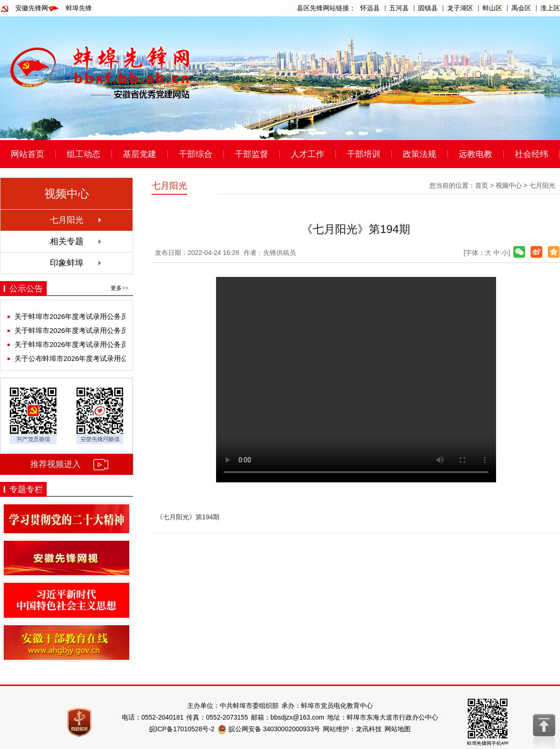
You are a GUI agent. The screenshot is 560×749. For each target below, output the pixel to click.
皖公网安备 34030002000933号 (269, 729)
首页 (482, 185)
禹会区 (521, 8)
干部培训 (364, 154)
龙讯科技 (369, 729)
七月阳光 (67, 220)
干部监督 (252, 154)
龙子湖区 (460, 8)
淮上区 (550, 8)
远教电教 (476, 154)
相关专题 (67, 241)
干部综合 (196, 154)
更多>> (119, 288)
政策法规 (420, 154)
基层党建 (140, 154)
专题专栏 (26, 489)
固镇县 (428, 8)
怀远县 (370, 8)
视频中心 (509, 185)
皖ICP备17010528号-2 (182, 729)
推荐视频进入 (56, 464)
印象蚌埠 (67, 263)
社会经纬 (532, 154)
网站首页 (28, 154)
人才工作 (308, 154)
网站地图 (398, 729)
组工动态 (84, 154)
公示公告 (26, 289)
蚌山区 (492, 8)
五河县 (399, 8)
